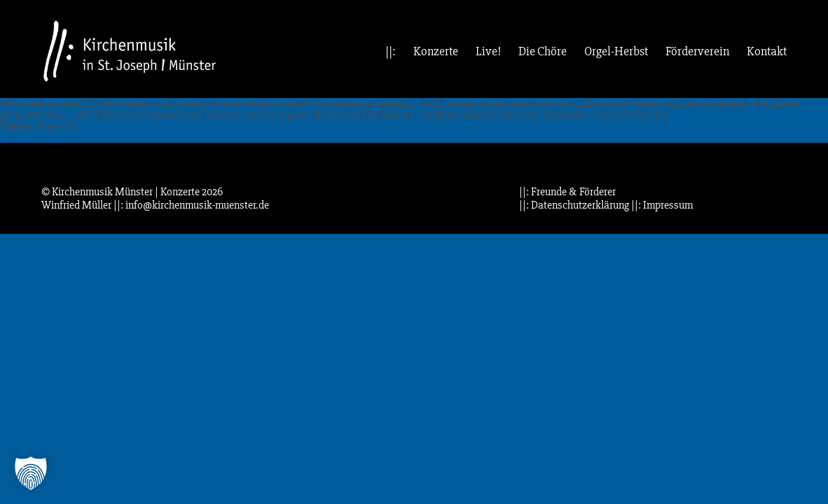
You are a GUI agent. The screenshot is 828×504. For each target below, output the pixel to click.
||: (391, 51)
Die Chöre (543, 51)
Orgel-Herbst (616, 51)
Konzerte (436, 51)
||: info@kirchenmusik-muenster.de (191, 205)
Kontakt (767, 51)
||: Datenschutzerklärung (574, 205)
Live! (488, 51)
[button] (31, 473)
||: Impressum (662, 205)
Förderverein (697, 51)
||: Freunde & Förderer (567, 192)
